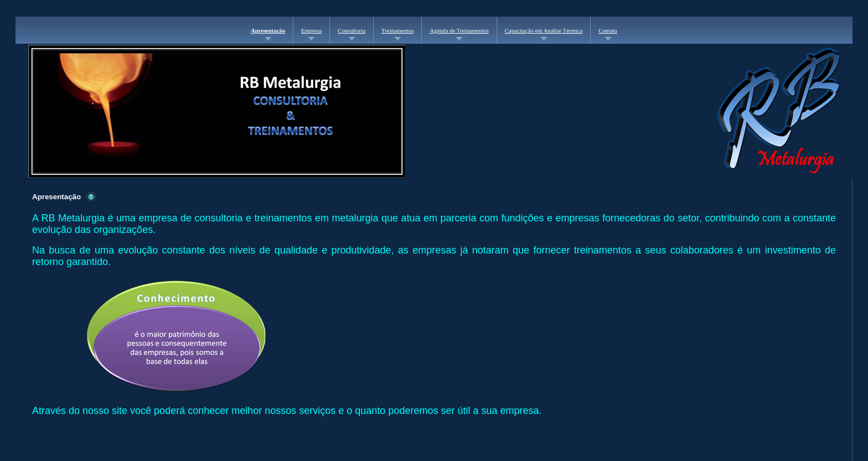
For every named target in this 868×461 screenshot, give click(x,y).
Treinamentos (397, 31)
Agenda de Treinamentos (459, 31)
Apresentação (268, 31)
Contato (608, 31)
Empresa (311, 31)
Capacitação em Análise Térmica (544, 31)
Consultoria (352, 31)
